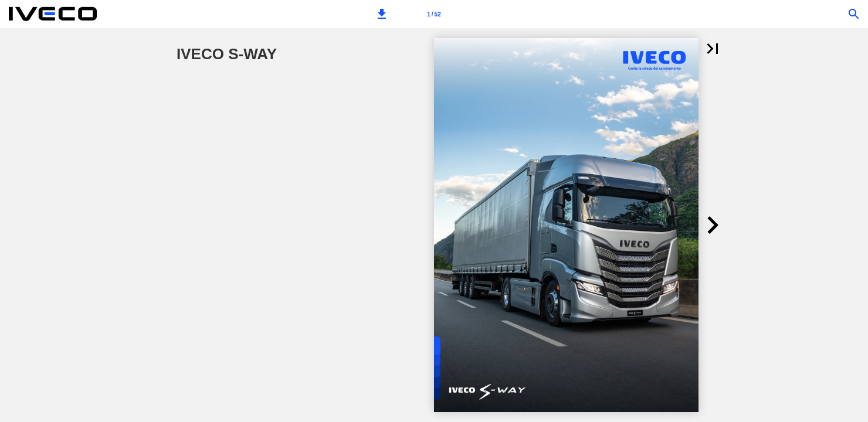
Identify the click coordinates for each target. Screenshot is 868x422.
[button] (382, 14)
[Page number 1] (434, 14)
